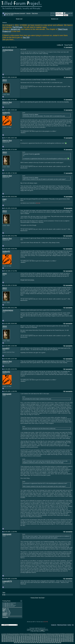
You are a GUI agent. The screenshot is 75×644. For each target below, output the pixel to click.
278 (37, 640)
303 (12, 641)
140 (63, 636)
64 (10, 635)
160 (29, 637)
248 (52, 639)
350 (41, 642)
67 (14, 635)
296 (71, 640)
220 (71, 638)
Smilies (4, 610)
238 (33, 639)
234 (25, 639)
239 (35, 639)
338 (19, 642)
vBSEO (42, 630)
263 (8, 640)
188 (10, 638)
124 (33, 636)
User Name (53, 13)
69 (17, 635)
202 (37, 638)
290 (59, 640)
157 (23, 637)
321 (46, 641)
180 (67, 637)
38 (47, 634)
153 (16, 637)
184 (2, 638)
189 (12, 638)
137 (57, 636)
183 (73, 637)
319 (42, 641)
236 (29, 639)
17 (19, 634)
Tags (4, 592)
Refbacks (4, 615)
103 (65, 635)
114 (14, 636)
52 (66, 634)
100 (59, 635)
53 (68, 634)
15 (16, 634)
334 (71, 641)
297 (73, 640)
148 (6, 637)
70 (18, 635)
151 (12, 637)
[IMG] (4, 611)
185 (4, 638)
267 (16, 640)
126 (37, 636)
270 (21, 640)
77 (28, 635)
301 (8, 641)
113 (12, 636)
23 (27, 634)
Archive (69, 625)
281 (42, 640)
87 (41, 635)
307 (19, 641)
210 (52, 638)
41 (51, 634)
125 (35, 636)
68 (16, 635)
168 (44, 637)
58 (2, 635)
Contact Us (54, 625)
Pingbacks (5, 614)
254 (63, 639)
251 (57, 639)
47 (60, 634)
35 (43, 634)
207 (46, 638)
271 (23, 640)
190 (14, 638)
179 (65, 637)
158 (25, 637)
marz (4, 199)
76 (27, 635)
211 (54, 638)
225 (8, 639)
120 (25, 636)
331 (65, 641)
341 (24, 642)
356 (53, 642)
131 (46, 636)
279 (38, 640)
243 (42, 639)
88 (43, 635)
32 (39, 634)
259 (73, 639)
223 (4, 639)
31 (38, 634)
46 (58, 634)
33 (40, 634)
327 (57, 641)
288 (56, 640)
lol (3, 595)
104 (67, 635)
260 (2, 640)
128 (40, 636)
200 (33, 638)
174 (56, 637)
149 (8, 637)
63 (9, 635)
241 (38, 639)
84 (37, 635)
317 (38, 641)
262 (6, 640)
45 (57, 634)
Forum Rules (5, 617)
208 (48, 638)
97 (55, 635)
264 (10, 640)
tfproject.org (15, 29)
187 (8, 638)
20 (23, 634)
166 (40, 637)
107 (73, 635)
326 (56, 641)
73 (22, 635)
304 (14, 641)
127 (38, 636)
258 (71, 639)
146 (2, 637)
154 (18, 637)
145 (73, 636)
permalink (69, 47)
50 (64, 634)
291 (61, 640)
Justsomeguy (8, 50)
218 (67, 638)
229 (16, 639)
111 (8, 636)
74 (24, 635)
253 (61, 639)
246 (48, 639)
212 (56, 638)
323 (50, 641)
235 (27, 639)
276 (33, 640)
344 (30, 642)
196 (25, 638)
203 (38, 638)
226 (10, 639)
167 (42, 637)
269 (19, 640)
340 (22, 642)
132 (48, 636)
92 (48, 635)
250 (56, 639)
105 (69, 635)
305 (16, 641)
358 (56, 642)
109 (4, 636)
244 (44, 639)
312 (29, 641)
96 (54, 635)
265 (12, 640)
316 (37, 641)
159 (27, 637)
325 (54, 641)
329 (61, 641)
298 (2, 641)
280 (40, 640)
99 (58, 635)
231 (19, 639)
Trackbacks (5, 613)
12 (12, 634)
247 (50, 639)
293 (65, 640)
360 (60, 642)
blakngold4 (7, 394)
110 (6, 636)
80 (32, 635)
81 (33, 635)
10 (9, 634)
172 (52, 637)
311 (27, 641)
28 (34, 634)
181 (69, 637)
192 (18, 638)
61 (6, 635)
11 (11, 634)
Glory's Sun (7, 102)
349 (39, 642)
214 (59, 638)
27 (32, 634)
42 (53, 634)
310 (25, 641)
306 (18, 641)
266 (14, 640)
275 (31, 640)
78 (29, 635)
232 (21, 639)
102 (63, 635)
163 (35, 637)
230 (18, 639)
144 (71, 636)
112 (10, 636)
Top (73, 625)
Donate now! (19, 19)
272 (25, 640)
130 (44, 636)
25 (30, 634)
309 (23, 641)
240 (37, 639)
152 (14, 637)
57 (73, 634)
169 (46, 637)
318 (40, 641)
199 (31, 638)
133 (50, 636)
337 (17, 642)
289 (57, 640)
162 (33, 637)
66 (13, 635)
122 (29, 636)
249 (54, 639)
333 (69, 641)
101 (61, 635)
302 (10, 641)
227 (12, 639)
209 (50, 638)
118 (21, 636)
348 (38, 642)
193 (19, 638)
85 (39, 635)
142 (67, 636)
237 (31, 639)
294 (67, 640)
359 (58, 642)
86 (40, 635)
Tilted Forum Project (62, 625)
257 (69, 639)
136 (56, 636)
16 (17, 634)
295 (69, 640)
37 (46, 634)
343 (28, 642)
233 (23, 639)
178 (63, 637)
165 (38, 637)
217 (65, 638)
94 (51, 635)
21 (24, 634)
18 (20, 634)
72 (21, 635)
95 (52, 635)
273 (27, 640)
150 (10, 637)
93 (50, 635)
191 (16, 638)
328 (59, 641)
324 (52, 641)
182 (71, 637)
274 (29, 640)
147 (4, 637)
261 (4, 640)
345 (32, 642)
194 (21, 638)
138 (59, 636)
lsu (5, 595)
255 (65, 639)
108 (2, 636)
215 (61, 638)
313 (31, 641)
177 (61, 637)
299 (4, 641)
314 (33, 641)
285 (50, 640)
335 (73, 641)
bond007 (6, 348)
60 (5, 635)
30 (36, 634)
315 (35, 641)
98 (56, 635)
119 (23, 636)
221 (73, 638)
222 (2, 639)
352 (45, 642)
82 (35, 635)
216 (63, 638)
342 (26, 642)
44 (55, 634)
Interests (28, 13)
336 (15, 642)
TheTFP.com (17, 27)
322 (48, 641)
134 (52, 636)
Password (52, 15)
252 (59, 639)
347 (36, 642)
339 (20, 642)
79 (31, 635)
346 (34, 642)
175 (57, 637)
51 (65, 634)
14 (15, 634)
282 (44, 640)
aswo (5, 274)
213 (57, 638)
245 (46, 639)
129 (42, 636)
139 (61, 636)
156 (21, 637)
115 (16, 636)
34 (42, 634)
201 (35, 638)
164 (37, 637)
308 (21, 641)
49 (62, 634)
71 (20, 635)
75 (25, 635)
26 (31, 634)
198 (29, 638)
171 (50, 637)
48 (61, 634)
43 (54, 634)
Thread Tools (68, 45)
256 (67, 639)
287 (54, 640)
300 (6, 641)
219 (69, 638)
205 (42, 638)
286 (52, 640)
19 (21, 634)
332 (67, 641)
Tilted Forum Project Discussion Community (15, 13)
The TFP (26, 37)
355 (51, 642)
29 (35, 634)
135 (54, 636)
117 (19, 636)
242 (40, 639)
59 (3, 635)
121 (27, 636)
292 (63, 640)
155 (19, 637)
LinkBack (59, 45)
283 (46, 640)
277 (35, 640)
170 (48, 637)
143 (69, 636)
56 (72, 634)
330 (63, 641)
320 (44, 641)
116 (18, 636)
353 (47, 642)
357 (55, 642)
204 (40, 638)
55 (70, 634)
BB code (4, 609)
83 (36, 635)
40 (50, 634)
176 (59, 637)
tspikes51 (6, 113)
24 (28, 634)
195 (23, 638)
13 (13, 634)
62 (7, 635)
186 (6, 638)
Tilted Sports (35, 13)
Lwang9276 (7, 581)
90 (45, 635)
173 (54, 637)
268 (18, 640)
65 (12, 635)
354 (49, 642)
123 (31, 636)
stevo (5, 80)
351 (43, 642)
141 (65, 636)
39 (49, 634)
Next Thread (41, 598)
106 (71, 635)
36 (45, 634)
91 (47, 635)
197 (27, 638)
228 (14, 639)
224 (6, 639)
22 (26, 634)
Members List (55, 19)
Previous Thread (34, 598)
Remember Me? (68, 13)
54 (69, 634)
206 (44, 638)
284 (48, 640)
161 (31, 637)
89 (44, 635)
